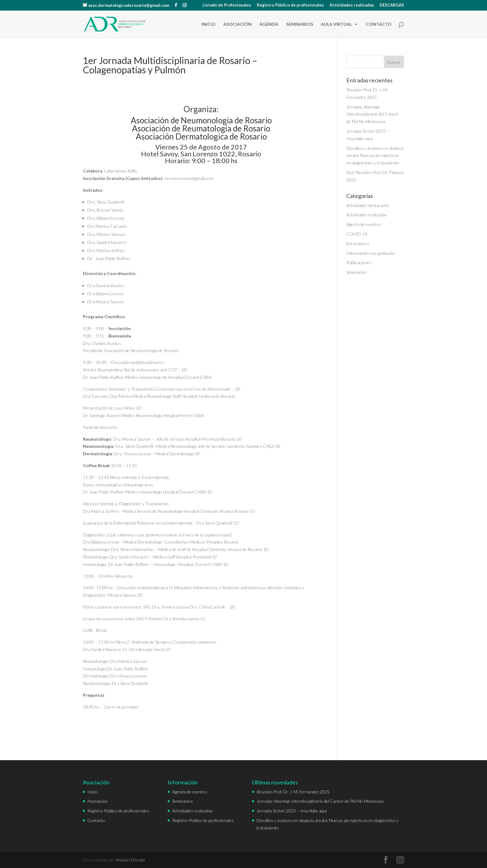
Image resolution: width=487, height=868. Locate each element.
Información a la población (371, 253)
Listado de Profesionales (227, 5)
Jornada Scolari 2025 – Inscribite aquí (292, 811)
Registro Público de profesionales (290, 5)
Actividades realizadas (352, 5)
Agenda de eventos (190, 792)
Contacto (379, 24)
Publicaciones (359, 262)
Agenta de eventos (364, 224)
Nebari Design (131, 860)
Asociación (237, 24)
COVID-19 (357, 234)
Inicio (209, 24)
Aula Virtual (336, 24)
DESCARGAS (392, 5)
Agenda (269, 24)
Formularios (358, 243)
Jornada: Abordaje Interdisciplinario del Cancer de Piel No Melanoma (373, 114)
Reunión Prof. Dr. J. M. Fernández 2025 (293, 792)
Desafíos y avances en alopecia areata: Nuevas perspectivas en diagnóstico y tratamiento (375, 156)
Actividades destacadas (368, 205)
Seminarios (300, 24)
